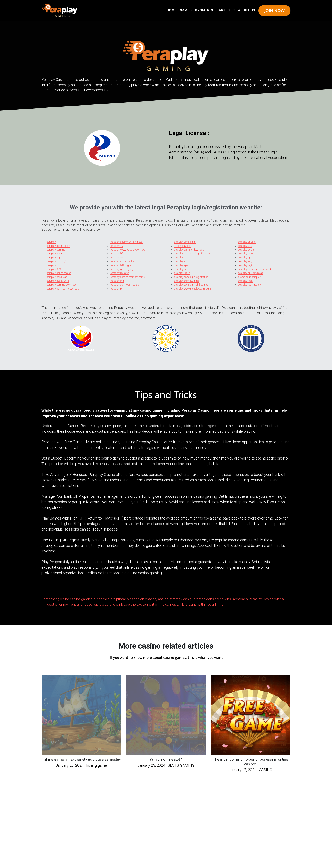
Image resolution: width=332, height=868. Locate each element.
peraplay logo (245, 254)
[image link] (60, 10)
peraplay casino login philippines (192, 254)
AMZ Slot (121, 587)
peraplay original (247, 242)
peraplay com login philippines (191, 285)
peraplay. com (182, 261)
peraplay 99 (117, 254)
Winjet (201, 587)
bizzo (128, 589)
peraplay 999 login (121, 265)
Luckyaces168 (269, 589)
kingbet (263, 587)
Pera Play (127, 587)
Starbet (218, 587)
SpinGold (82, 589)
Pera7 (131, 587)
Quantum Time (100, 591)
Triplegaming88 (277, 589)
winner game (113, 589)
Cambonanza (70, 589)
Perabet (263, 589)
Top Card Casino (154, 587)
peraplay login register (250, 285)
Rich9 (228, 589)
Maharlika (76, 589)
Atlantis (278, 587)
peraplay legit (245, 265)
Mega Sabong (121, 591)
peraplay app (245, 258)
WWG (64, 589)
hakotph (92, 589)
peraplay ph (53, 265)
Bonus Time (230, 587)
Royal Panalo (111, 587)
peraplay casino (55, 254)
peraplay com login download (63, 289)
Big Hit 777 (170, 587)
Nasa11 (176, 587)
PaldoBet (65, 591)
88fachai (253, 587)
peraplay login (54, 258)
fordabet (267, 587)
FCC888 (241, 589)
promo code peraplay (249, 277)
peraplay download (57, 277)
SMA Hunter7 (104, 587)
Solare (183, 587)
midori (198, 589)
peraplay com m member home (127, 277)
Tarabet (89, 591)
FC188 (117, 587)
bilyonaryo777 (52, 589)
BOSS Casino (142, 589)
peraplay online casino (59, 273)
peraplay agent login (58, 281)
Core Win (186, 589)
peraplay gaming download (62, 285)
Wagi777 (142, 591)
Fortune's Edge (49, 587)
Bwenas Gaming (163, 587)
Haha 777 (141, 587)
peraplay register (119, 273)
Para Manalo (64, 587)
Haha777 (136, 587)
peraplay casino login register (127, 242)
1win (249, 587)
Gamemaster (113, 591)
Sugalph (70, 591)
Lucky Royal (223, 589)
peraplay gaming (56, 250)
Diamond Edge (134, 589)
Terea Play (284, 589)
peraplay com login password (254, 269)
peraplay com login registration (191, 277)
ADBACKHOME (86, 587)
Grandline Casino (135, 591)
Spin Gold (240, 587)
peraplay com (118, 258)
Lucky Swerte (206, 587)
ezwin (118, 589)
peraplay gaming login (123, 269)
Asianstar (84, 591)
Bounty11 (107, 591)
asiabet (206, 589)
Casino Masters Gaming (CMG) (155, 591)
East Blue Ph (247, 589)
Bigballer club (149, 589)
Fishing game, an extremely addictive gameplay (81, 759)
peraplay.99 (117, 246)
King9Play (128, 591)
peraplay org (117, 281)
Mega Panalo (79, 587)
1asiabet (56, 591)
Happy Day (224, 587)
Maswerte (211, 589)
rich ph (202, 589)
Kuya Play (147, 587)
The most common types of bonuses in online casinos (250, 762)
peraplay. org (245, 261)
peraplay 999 (54, 269)
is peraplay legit (183, 246)
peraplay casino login (58, 246)
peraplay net (181, 269)
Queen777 (273, 587)
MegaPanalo (71, 587)
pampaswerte (98, 589)
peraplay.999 (245, 246)
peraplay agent (246, 250)
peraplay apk (181, 265)
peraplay (51, 242)
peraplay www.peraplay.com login (129, 250)
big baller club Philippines (168, 589)
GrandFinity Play (157, 589)
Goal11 (79, 591)
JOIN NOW (274, 11)
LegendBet (123, 589)
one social (258, 587)
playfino (182, 589)
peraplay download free (187, 281)
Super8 (245, 587)
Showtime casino (190, 587)
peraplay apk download (251, 273)
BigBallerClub (57, 587)
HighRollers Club (234, 589)
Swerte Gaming (95, 587)
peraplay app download (123, 261)
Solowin (75, 591)
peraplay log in (182, 273)
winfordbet (59, 589)
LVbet (179, 587)
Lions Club (216, 589)
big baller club (106, 589)
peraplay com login (57, 261)
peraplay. (179, 258)
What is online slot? (166, 759)
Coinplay (94, 591)
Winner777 (213, 587)
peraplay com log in (185, 242)
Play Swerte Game (255, 589)
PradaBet (87, 589)
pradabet (51, 591)
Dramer (235, 587)
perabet (60, 591)
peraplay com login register (125, 285)
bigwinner (283, 587)
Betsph (43, 587)
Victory (197, 587)
